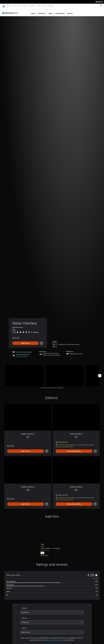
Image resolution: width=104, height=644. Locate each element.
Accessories (32, 6)
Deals (50, 11)
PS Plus (24, 6)
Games (8, 6)
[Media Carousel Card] (24, 374)
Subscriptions (60, 11)
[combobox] (52, 610)
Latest (33, 11)
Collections (42, 11)
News (39, 6)
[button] (22, 354)
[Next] (100, 374)
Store (45, 6)
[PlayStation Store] (11, 11)
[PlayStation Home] (4, 6)
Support (51, 6)
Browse (70, 11)
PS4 (18, 6)
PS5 (14, 6)
